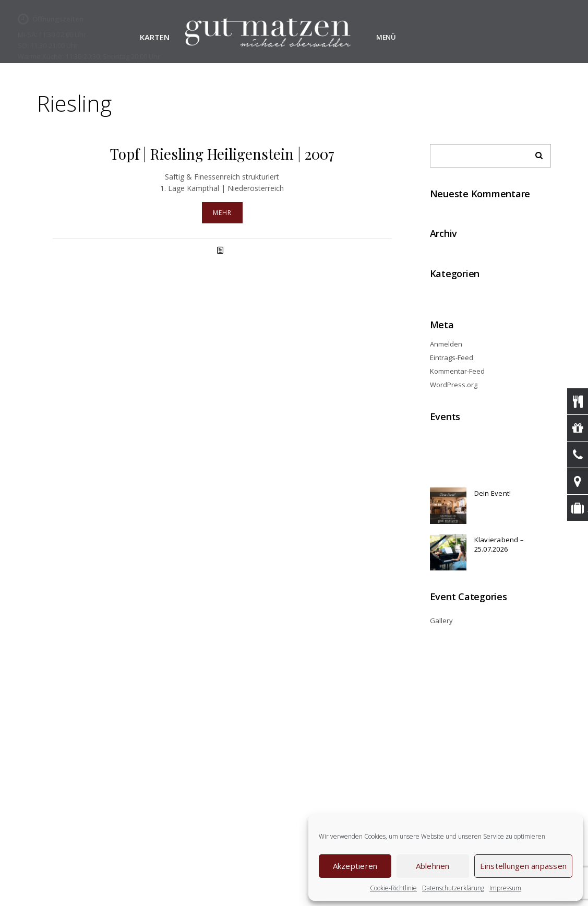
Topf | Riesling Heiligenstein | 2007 (222, 154)
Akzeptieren (355, 866)
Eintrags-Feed (452, 357)
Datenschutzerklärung (453, 888)
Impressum (505, 888)
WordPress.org (454, 385)
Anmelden (446, 344)
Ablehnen (433, 866)
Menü (386, 37)
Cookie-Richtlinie (393, 888)
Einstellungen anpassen (524, 866)
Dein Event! (493, 493)
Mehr (222, 213)
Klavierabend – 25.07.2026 (499, 544)
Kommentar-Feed (457, 371)
